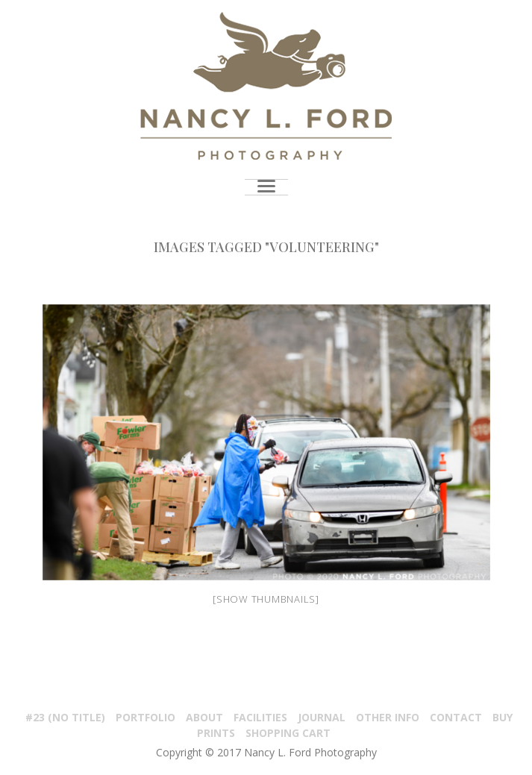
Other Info (388, 717)
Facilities (260, 717)
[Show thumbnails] (266, 599)
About (204, 717)
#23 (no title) (65, 717)
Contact (456, 717)
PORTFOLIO (145, 717)
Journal (322, 717)
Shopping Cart (288, 733)
